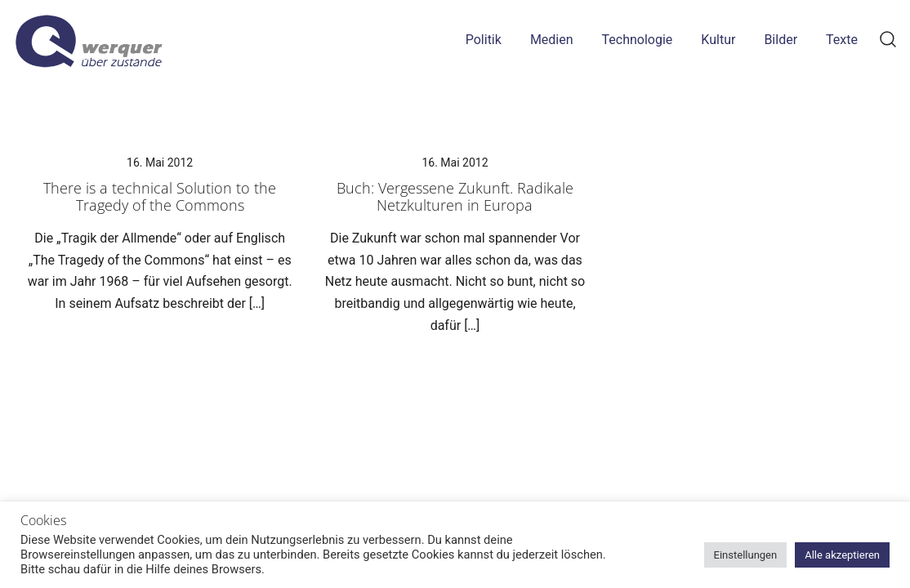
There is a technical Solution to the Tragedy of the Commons (160, 197)
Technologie (638, 40)
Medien (552, 40)
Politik (484, 40)
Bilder (781, 40)
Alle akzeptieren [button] (842, 555)
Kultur (718, 40)
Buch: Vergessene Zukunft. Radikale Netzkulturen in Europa (455, 197)
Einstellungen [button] (746, 555)
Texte (842, 40)
